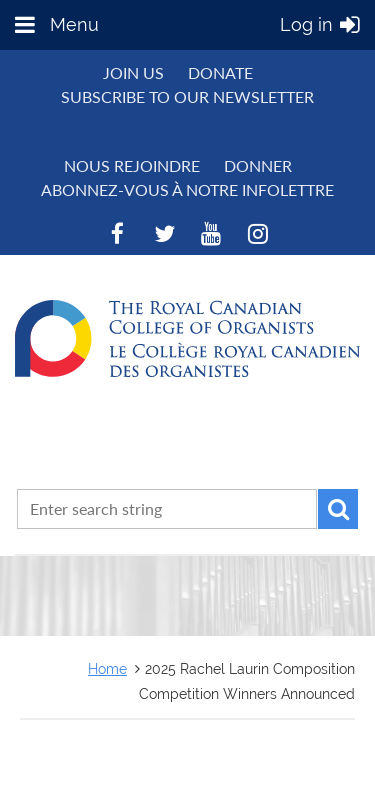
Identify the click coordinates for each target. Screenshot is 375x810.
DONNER (258, 165)
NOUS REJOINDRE (132, 165)
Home (107, 668)
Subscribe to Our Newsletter (187, 96)
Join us (133, 72)
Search (338, 509)
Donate (220, 72)
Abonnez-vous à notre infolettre (187, 189)
